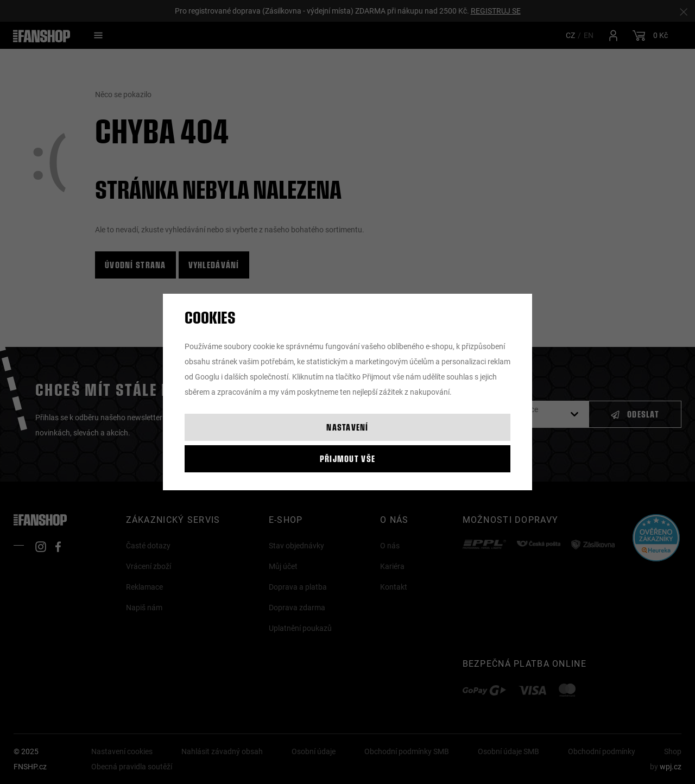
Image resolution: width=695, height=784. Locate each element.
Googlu (207, 377)
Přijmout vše (347, 459)
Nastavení (347, 427)
